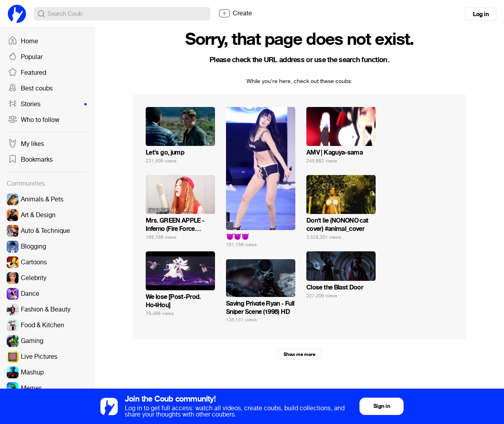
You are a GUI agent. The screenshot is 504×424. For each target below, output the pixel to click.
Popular (25, 57)
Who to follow (34, 120)
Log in (481, 14)
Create (235, 13)
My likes (26, 144)
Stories (47, 104)
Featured (27, 73)
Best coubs (30, 88)
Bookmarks (30, 160)
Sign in (382, 406)
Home (23, 41)
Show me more (299, 354)
